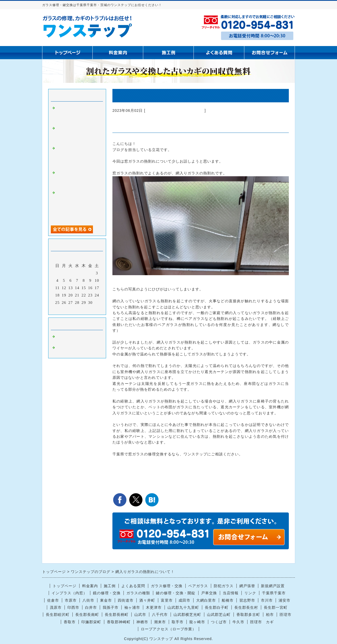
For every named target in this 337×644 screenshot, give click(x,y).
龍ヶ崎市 (197, 622)
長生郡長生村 (246, 607)
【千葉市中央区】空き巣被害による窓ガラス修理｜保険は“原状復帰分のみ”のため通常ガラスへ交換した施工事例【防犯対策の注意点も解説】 (78, 205)
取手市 (178, 622)
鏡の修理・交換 (107, 593)
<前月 (66, 309)
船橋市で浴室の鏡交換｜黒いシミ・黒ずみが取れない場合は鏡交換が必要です (77, 134)
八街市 (88, 600)
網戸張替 (247, 586)
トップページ (65, 586)
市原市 (71, 600)
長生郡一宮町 (276, 607)
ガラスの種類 (138, 593)
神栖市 (142, 622)
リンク (250, 593)
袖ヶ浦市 (132, 607)
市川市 (267, 600)
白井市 (91, 607)
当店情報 (231, 593)
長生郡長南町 (87, 615)
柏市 (270, 615)
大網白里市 (206, 600)
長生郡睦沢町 (58, 615)
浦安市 (284, 600)
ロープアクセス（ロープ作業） (168, 629)
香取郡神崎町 (119, 622)
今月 (77, 309)
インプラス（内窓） (69, 593)
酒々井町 (147, 600)
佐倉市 (53, 600)
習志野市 (247, 600)
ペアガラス (198, 586)
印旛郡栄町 (91, 622)
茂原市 (56, 607)
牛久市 (238, 622)
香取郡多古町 (248, 615)
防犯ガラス (224, 586)
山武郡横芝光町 (187, 615)
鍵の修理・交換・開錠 (176, 593)
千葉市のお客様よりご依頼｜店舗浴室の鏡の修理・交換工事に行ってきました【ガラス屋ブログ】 (77, 156)
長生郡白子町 (217, 607)
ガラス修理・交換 (167, 586)
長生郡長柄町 (117, 615)
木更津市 (154, 607)
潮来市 (160, 622)
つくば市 (219, 622)
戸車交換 (209, 593)
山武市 (140, 615)
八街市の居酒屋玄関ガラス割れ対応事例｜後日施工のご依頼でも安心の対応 (77, 179)
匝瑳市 (286, 615)
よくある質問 (133, 586)
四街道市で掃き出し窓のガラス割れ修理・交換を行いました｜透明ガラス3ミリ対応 (77, 114)
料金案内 (90, 586)
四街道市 (126, 600)
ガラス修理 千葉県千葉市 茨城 (175, 110)
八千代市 (160, 615)
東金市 (106, 600)
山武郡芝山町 (219, 615)
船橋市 (228, 600)
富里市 (167, 600)
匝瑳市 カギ (262, 622)
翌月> (88, 309)
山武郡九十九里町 (183, 607)
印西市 (73, 607)
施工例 (110, 586)
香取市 (70, 622)
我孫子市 (111, 607)
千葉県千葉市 (274, 593)
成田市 (184, 600)
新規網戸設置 (273, 586)
